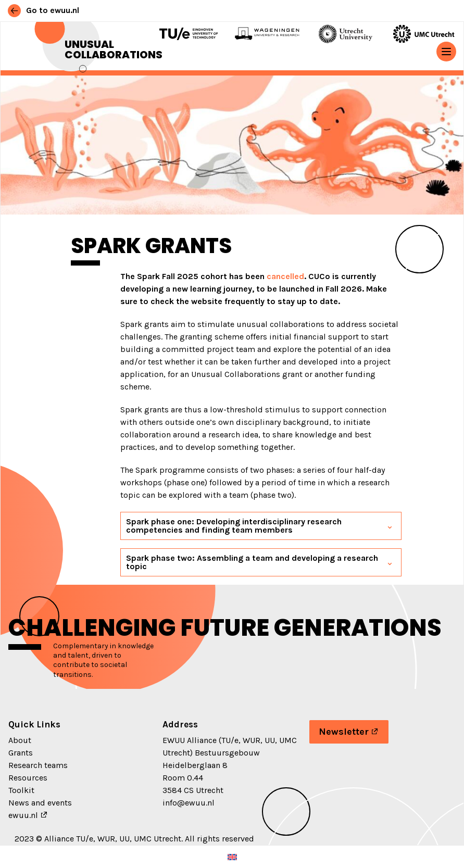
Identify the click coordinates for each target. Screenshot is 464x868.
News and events (40, 803)
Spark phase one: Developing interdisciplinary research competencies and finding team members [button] (234, 526)
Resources (28, 778)
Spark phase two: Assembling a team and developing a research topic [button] (252, 562)
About (20, 740)
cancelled (285, 276)
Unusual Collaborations (114, 49)
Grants (21, 753)
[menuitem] (232, 857)
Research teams (38, 765)
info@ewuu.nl (189, 803)
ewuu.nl (23, 815)
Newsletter (344, 732)
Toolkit (21, 790)
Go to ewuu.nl (43, 10)
